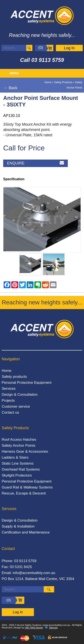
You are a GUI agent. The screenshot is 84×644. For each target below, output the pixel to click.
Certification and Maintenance (26, 532)
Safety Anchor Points (19, 446)
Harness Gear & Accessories (25, 451)
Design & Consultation (20, 395)
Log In (69, 48)
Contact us (10, 412)
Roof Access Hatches (19, 440)
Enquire (35, 163)
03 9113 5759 (48, 60)
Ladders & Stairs (15, 457)
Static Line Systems (18, 463)
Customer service (16, 406)
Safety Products (63, 82)
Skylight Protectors (17, 475)
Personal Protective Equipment (27, 383)
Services (9, 389)
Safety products (14, 377)
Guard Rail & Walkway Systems (27, 487)
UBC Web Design (34, 628)
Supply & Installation (18, 526)
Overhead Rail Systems (21, 469)
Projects (8, 401)
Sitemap (53, 628)
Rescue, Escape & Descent (24, 493)
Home (48, 82)
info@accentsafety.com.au (34, 573)
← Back (11, 88)
